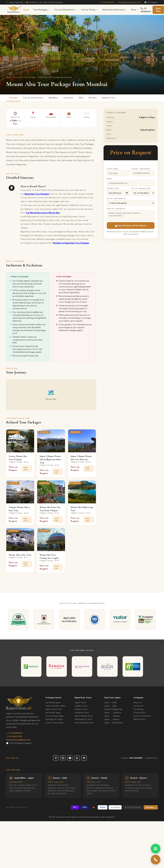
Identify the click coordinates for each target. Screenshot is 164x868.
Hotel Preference (116, 199)
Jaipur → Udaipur (112, 719)
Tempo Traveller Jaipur (55, 706)
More (135, 10)
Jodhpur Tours (81, 706)
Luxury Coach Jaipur (54, 723)
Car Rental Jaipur (53, 703)
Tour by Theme (89, 10)
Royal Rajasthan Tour (84, 723)
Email (110, 179)
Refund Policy (139, 719)
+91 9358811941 (108, 2)
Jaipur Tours (80, 703)
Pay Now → (151, 807)
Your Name (112, 169)
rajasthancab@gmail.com (18, 740)
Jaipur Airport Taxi (53, 709)
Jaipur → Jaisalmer (113, 713)
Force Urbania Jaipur (55, 716)
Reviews (93, 98)
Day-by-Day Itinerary (33, 98)
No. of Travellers (141, 188)
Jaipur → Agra (110, 706)
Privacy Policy (140, 713)
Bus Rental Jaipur (53, 713)
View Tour (26, 469)
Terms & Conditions (142, 716)
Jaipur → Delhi (110, 703)
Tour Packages (42, 10)
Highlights (53, 98)
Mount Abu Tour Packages (25, 77)
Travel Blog (138, 709)
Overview (13, 98)
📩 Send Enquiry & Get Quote (131, 225)
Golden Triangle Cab (113, 709)
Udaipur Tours (81, 709)
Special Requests (116, 209)
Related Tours (109, 98)
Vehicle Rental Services (115, 10)
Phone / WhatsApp (141, 169)
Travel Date (113, 188)
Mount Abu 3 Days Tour (20, 555)
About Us (138, 703)
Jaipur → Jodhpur (112, 716)
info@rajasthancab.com (130, 2)
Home (26, 10)
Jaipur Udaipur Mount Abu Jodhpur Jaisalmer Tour (50, 459)
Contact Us (138, 706)
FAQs (81, 98)
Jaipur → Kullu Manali (113, 723)
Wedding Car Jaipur (54, 719)
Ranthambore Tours (84, 719)
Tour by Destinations (65, 10)
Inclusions (68, 98)
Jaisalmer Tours (82, 713)
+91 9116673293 (14, 736)
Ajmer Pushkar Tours (84, 716)
